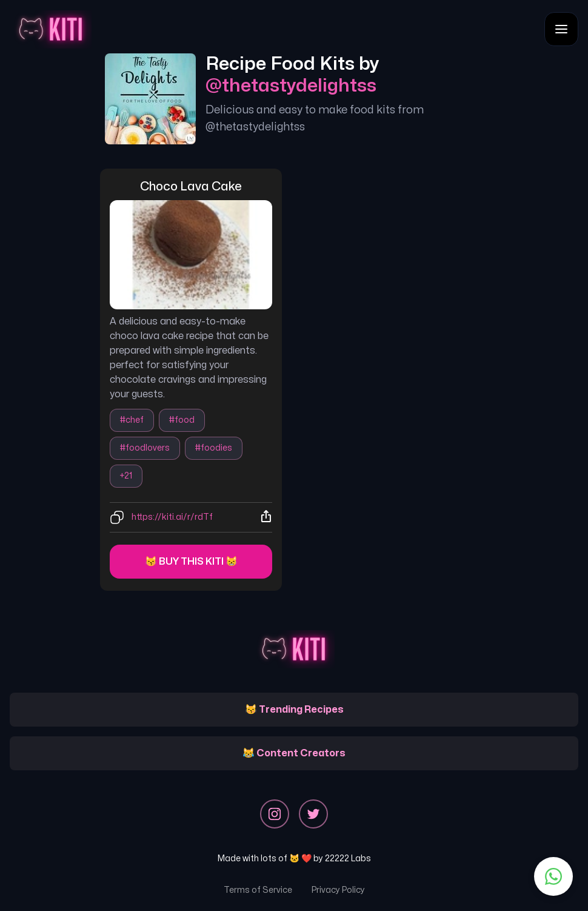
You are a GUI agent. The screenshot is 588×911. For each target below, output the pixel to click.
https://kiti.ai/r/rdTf (172, 517)
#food (182, 420)
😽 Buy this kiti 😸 (191, 562)
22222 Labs (348, 859)
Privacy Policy (338, 890)
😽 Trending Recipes (294, 710)
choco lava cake (191, 187)
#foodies (214, 448)
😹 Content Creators (294, 753)
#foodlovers (145, 448)
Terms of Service (258, 890)
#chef (132, 420)
